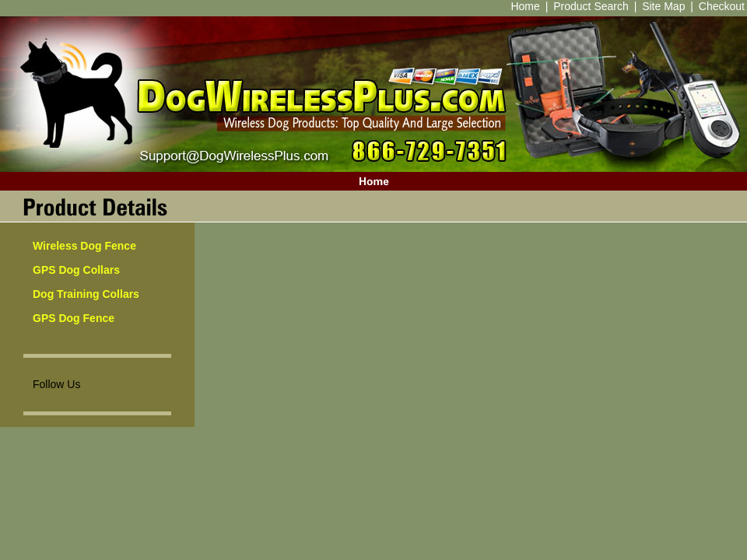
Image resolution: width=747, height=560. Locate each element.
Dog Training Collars (86, 294)
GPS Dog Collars (76, 270)
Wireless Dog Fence (84, 246)
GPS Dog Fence (74, 318)
